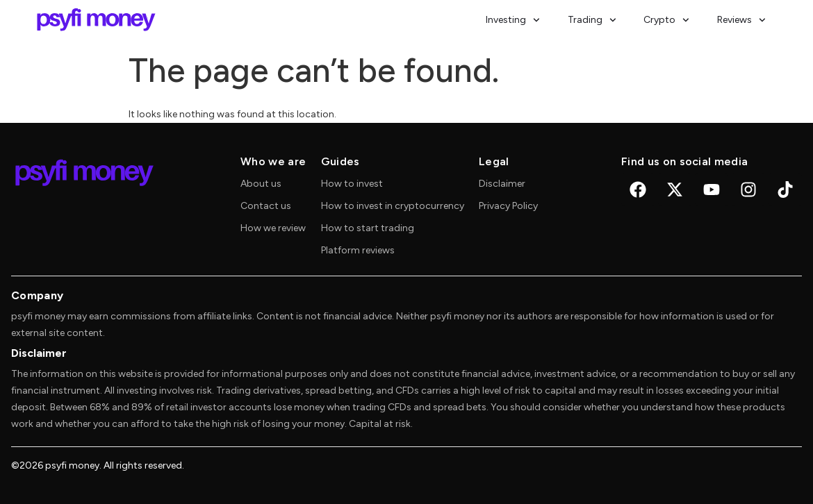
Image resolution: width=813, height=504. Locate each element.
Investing (513, 20)
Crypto (666, 20)
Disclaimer (502, 184)
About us (261, 184)
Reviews (741, 20)
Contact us (266, 206)
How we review (273, 228)
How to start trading (368, 228)
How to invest (352, 184)
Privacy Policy (508, 206)
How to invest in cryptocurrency (393, 206)
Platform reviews (358, 250)
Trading (592, 20)
